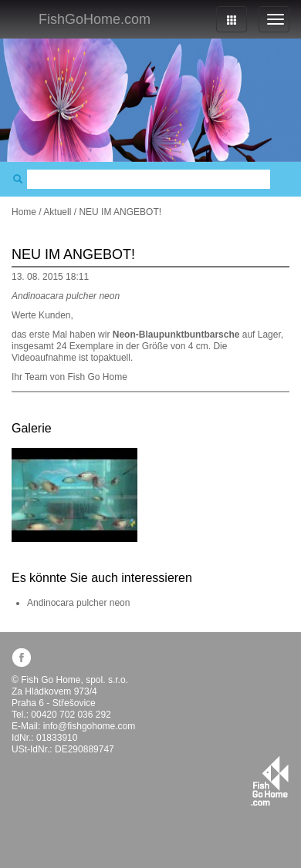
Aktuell (57, 212)
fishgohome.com (270, 781)
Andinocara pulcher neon (78, 603)
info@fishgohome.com (90, 726)
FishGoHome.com (95, 19)
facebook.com (21, 657)
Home (24, 212)
